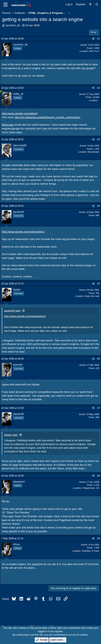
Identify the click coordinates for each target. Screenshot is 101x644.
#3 (98, 139)
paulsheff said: (12, 311)
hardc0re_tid (13, 25)
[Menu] (6, 5)
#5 (98, 284)
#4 (98, 206)
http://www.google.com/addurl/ (20, 113)
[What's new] (90, 4)
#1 (98, 39)
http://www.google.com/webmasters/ (23, 232)
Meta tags (8, 125)
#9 (98, 538)
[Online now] (1, 92)
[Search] (97, 4)
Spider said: (11, 435)
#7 (98, 408)
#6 (98, 359)
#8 (98, 476)
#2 (98, 88)
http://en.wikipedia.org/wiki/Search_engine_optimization (47, 117)
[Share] (93, 39)
